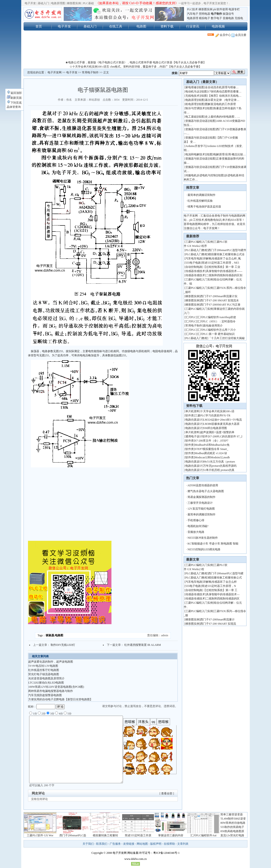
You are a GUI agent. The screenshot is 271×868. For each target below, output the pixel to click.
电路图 (141, 26)
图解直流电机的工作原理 (220, 104)
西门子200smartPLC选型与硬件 (227, 250)
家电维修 (191, 87)
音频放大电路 (196, 532)
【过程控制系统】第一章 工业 (222, 267)
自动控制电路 (194, 267)
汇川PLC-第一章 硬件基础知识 (216, 334)
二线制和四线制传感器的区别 (224, 275)
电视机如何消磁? (198, 526)
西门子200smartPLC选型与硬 (226, 573)
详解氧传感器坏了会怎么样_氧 (222, 259)
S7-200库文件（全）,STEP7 (212, 441)
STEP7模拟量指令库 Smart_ (212, 449)
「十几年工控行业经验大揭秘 (226, 338)
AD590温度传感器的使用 (203, 485)
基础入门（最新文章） (202, 82)
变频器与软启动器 (197, 121)
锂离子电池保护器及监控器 (204, 207)
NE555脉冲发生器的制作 (203, 538)
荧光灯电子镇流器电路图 (44, 674)
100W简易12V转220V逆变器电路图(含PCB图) (56, 687)
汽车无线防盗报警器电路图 (45, 695)
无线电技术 (192, 96)
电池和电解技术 (195, 154)
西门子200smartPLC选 (73, 835)
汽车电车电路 (194, 259)
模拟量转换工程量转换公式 (225, 578)
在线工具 (116, 26)
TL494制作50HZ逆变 (233, 819)
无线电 (239, 18)
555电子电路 (193, 263)
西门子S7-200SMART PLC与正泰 (220, 305)
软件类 (190, 415)
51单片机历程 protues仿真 (219, 470)
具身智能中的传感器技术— (223, 594)
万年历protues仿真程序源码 (220, 466)
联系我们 (102, 844)
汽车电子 (193, 14)
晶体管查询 (14, 107)
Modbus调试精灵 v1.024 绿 (211, 453)
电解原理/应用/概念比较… (230, 154)
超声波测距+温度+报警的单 (217, 432)
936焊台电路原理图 (215, 428)
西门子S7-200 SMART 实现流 (218, 624)
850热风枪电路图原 (232, 831)
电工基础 (191, 117)
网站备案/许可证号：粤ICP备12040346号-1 (153, 853)
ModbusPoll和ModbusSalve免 (212, 445)
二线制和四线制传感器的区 (223, 599)
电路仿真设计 (194, 420)
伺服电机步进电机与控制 (201, 175)
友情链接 (129, 844)
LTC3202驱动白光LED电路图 (46, 683)
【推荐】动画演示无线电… (225, 96)
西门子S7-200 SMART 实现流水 (220, 300)
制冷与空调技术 (195, 108)
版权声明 (156, 844)
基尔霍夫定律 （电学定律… (222, 100)
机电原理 (191, 104)
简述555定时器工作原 (138, 835)
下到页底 (14, 103)
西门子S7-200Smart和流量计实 (219, 296)
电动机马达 (192, 92)
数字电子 (216, 18)
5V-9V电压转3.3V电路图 (43, 666)
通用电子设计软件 (197, 436)
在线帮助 (169, 844)
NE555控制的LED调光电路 (204, 549)
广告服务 (115, 844)
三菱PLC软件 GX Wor (40, 835)
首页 (39, 26)
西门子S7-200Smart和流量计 (217, 620)
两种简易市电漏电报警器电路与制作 (51, 691)
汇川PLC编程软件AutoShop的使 (217, 317)
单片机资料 (192, 411)
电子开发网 (55, 72)
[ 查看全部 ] (167, 793)
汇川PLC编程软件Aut (203, 835)
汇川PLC (191, 317)
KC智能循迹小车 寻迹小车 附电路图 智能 (213, 544)
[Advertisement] (135, 50)
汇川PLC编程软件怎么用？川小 (216, 330)
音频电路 (228, 18)
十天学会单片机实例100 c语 (217, 411)
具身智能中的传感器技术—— (224, 271)
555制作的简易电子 (232, 827)
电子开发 (30, 3)
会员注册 (239, 35)
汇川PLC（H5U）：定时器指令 (216, 321)
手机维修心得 (196, 520)
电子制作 (216, 14)
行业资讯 (193, 26)
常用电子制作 (90, 72)
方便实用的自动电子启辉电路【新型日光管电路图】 (60, 699)
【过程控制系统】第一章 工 (220, 590)
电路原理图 (58, 3)
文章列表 (183, 844)
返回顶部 (14, 93)
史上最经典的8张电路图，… (222, 117)
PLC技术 (192, 9)
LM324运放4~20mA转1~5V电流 (222, 420)
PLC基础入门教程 (196, 250)
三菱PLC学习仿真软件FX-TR (213, 415)
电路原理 (193, 18)
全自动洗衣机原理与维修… (222, 87)
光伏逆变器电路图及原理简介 (46, 678)
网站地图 (142, 844)
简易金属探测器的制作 (202, 497)
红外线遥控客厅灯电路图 (44, 670)
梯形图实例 (74, 3)
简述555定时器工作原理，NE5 (220, 263)
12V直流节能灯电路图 (201, 509)
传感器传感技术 (195, 271)
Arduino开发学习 (196, 146)
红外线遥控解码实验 (200, 201)
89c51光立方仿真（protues (219, 462)
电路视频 (218, 26)
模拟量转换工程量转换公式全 (226, 254)
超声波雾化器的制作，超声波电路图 (51, 662)
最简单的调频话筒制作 (202, 195)
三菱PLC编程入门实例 (199, 242)
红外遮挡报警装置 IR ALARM (143, 645)
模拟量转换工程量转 (105, 835)
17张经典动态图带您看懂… (225, 92)
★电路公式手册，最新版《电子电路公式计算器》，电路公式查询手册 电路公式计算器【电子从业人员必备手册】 (136, 62)
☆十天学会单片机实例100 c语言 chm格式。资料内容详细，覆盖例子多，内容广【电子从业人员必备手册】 (135, 67)
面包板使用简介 (213, 326)
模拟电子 (205, 18)
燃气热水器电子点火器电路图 (206, 491)
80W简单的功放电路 (233, 823)
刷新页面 (14, 98)
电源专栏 (234, 9)
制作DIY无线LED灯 (63, 645)
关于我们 (88, 844)
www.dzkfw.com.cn (135, 859)
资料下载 (167, 26)
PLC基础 (88, 3)
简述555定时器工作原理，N (219, 586)
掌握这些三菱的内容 (171, 835)
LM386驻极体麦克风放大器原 (221, 424)
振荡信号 (228, 14)
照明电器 (205, 14)
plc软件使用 (221, 9)
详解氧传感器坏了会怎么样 (220, 582)
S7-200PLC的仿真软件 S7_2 (226, 436)
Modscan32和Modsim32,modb (212, 457)
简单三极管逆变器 (232, 814)
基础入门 (43, 3)
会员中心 (223, 35)
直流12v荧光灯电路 (232, 835)
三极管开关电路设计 (200, 503)
